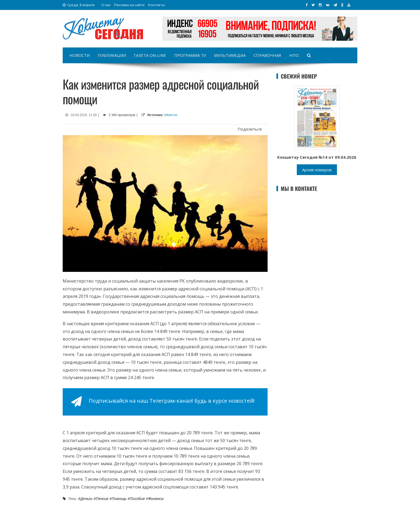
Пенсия (102, 499)
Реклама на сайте (129, 5)
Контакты (157, 5)
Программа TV (190, 55)
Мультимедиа (230, 55)
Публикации (112, 55)
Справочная (267, 55)
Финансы (156, 499)
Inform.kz (171, 115)
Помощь (119, 499)
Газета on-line (150, 55)
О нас (106, 5)
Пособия (137, 499)
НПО (294, 55)
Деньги (86, 499)
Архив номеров (317, 170)
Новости (80, 55)
